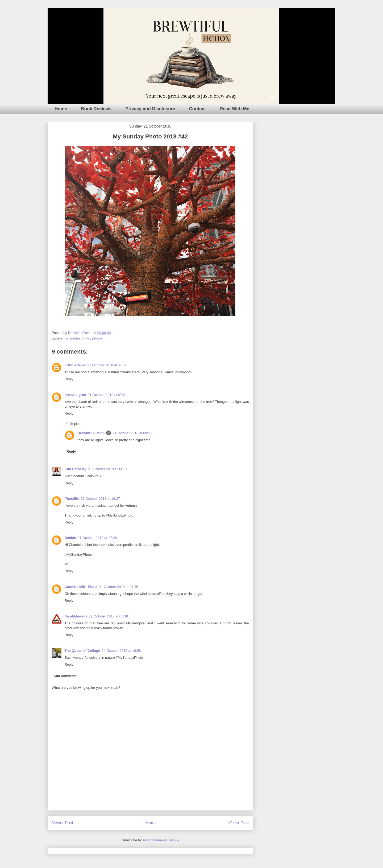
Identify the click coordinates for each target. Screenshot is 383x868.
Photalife (72, 499)
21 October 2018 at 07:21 (107, 395)
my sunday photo (77, 338)
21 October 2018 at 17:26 (97, 538)
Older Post (239, 823)
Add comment (65, 676)
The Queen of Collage (82, 651)
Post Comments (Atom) (161, 840)
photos (97, 338)
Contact (197, 109)
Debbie (70, 538)
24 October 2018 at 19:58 (121, 651)
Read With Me (234, 109)
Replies (75, 424)
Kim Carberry (76, 469)
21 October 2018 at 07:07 (107, 365)
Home (61, 109)
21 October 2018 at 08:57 (132, 433)
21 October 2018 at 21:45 (118, 587)
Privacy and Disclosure (150, 109)
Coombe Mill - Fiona (81, 587)
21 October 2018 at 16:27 (100, 499)
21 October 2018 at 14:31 (108, 469)
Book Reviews (96, 109)
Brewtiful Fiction (91, 433)
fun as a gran (75, 395)
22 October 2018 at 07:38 (108, 616)
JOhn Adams (75, 365)
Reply (69, 379)
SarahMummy (76, 616)
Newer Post (63, 823)
